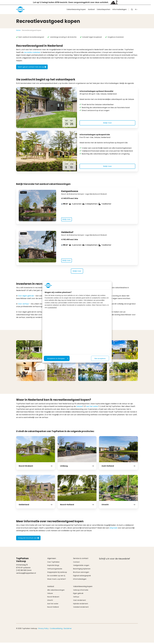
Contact (76, 563)
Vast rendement (80, 601)
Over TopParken (53, 563)
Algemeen (52, 560)
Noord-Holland (53, 608)
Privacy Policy (43, 630)
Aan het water (53, 605)
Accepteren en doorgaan (58, 358)
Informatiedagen (120, 9)
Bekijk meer (107, 123)
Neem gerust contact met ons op (32, 67)
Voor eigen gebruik (26, 297)
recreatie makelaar (32, 52)
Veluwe (79, 408)
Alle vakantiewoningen (56, 591)
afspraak (113, 529)
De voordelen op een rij (56, 577)
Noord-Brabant (53, 598)
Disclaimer (68, 630)
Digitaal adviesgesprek (82, 577)
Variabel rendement (81, 608)
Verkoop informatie (81, 591)
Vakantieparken (103, 9)
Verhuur (76, 598)
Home (18, 30)
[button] (132, 9)
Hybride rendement (81, 605)
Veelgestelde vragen (81, 567)
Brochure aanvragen (81, 573)
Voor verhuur (23, 305)
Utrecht (50, 601)
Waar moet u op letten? (57, 580)
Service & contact (81, 560)
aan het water (92, 408)
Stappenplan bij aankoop (57, 573)
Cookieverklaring (56, 630)
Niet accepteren (100, 358)
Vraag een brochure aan (28, 539)
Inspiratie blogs (53, 567)
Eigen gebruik (78, 595)
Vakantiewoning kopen (76, 9)
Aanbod (91, 9)
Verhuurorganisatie (55, 570)
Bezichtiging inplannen (82, 570)
